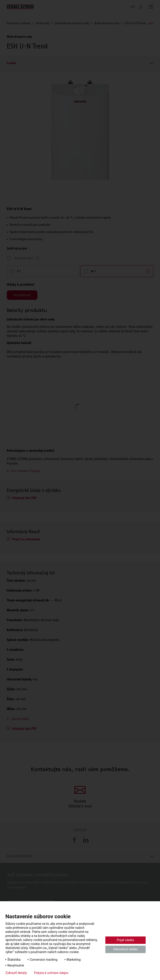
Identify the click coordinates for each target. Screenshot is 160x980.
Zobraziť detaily (16, 973)
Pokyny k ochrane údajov (51, 973)
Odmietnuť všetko (125, 949)
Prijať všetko (125, 940)
